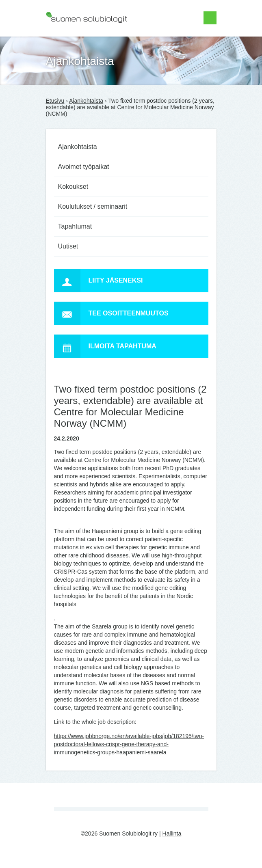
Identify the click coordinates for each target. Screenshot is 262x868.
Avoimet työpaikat (84, 167)
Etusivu (55, 101)
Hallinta (172, 833)
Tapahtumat (75, 226)
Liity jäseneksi (99, 281)
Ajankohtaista (86, 101)
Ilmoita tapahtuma (105, 346)
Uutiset (68, 246)
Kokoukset (73, 187)
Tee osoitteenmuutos (111, 313)
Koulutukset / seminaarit (93, 206)
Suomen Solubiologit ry (75, 39)
